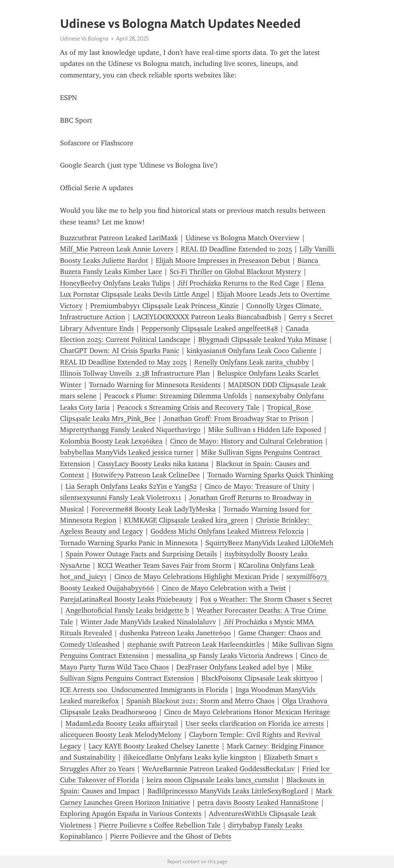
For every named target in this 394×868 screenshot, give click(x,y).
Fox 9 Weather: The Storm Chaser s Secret (266, 599)
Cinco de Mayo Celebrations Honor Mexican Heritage (247, 712)
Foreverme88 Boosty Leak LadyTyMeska (154, 509)
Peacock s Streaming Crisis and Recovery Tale (188, 407)
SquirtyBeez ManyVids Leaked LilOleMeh (269, 543)
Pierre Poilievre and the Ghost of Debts (171, 836)
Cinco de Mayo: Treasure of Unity (257, 486)
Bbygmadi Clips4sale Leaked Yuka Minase (263, 339)
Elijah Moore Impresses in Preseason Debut (223, 260)
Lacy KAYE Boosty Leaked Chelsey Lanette (154, 746)
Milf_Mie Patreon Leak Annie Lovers (117, 249)
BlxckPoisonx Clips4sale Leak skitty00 (260, 678)
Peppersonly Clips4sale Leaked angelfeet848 (210, 328)
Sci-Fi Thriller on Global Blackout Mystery (235, 272)
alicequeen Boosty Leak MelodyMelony (121, 735)
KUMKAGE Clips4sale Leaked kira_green (186, 520)
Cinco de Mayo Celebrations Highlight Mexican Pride (197, 577)
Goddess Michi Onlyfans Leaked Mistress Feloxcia (227, 531)
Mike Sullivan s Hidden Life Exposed (265, 430)
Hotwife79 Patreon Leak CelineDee (146, 475)
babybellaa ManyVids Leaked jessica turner (127, 452)
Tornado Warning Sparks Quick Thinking (270, 475)
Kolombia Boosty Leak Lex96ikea (111, 441)
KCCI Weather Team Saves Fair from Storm (164, 565)
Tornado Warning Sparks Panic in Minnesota (129, 543)
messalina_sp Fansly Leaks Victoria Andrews (224, 656)
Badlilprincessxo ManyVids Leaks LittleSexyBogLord (228, 791)
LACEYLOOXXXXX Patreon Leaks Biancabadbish (207, 317)
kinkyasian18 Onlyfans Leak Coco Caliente (252, 351)
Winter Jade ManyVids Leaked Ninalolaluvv (148, 622)
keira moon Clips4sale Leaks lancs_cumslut (213, 780)
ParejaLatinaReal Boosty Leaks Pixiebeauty (126, 599)
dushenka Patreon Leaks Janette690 (175, 633)
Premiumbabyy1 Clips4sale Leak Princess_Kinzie (164, 306)
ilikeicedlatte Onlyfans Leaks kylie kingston (190, 757)
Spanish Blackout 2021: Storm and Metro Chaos (200, 701)
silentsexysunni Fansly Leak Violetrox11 (121, 498)
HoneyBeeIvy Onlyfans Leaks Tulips (115, 283)
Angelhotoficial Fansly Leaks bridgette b (127, 610)
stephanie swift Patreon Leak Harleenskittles (196, 644)
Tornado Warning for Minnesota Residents (155, 385)
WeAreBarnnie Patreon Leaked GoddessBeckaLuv (218, 769)
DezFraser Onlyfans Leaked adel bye (233, 667)
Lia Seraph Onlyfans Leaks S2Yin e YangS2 (131, 486)
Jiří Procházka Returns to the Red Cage (238, 283)
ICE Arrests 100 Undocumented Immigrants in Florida (144, 690)
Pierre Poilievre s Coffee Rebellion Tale (160, 825)
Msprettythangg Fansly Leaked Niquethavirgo (130, 430)
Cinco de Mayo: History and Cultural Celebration (246, 441)
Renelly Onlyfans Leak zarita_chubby (252, 362)
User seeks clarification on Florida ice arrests (255, 723)
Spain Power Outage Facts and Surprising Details (141, 554)
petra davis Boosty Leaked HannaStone (258, 802)
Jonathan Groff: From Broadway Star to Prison (236, 419)
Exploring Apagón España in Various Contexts (131, 814)
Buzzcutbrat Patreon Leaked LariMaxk (119, 238)
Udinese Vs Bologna (84, 39)
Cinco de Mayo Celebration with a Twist (224, 588)
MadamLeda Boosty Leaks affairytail (122, 723)
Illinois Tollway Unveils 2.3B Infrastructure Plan (135, 373)
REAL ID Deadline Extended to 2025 (236, 249)
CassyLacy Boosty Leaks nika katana (153, 464)
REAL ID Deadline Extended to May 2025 (123, 362)
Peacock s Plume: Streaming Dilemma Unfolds (176, 396)
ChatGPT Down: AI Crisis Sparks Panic (120, 351)
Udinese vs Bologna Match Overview (242, 238)
